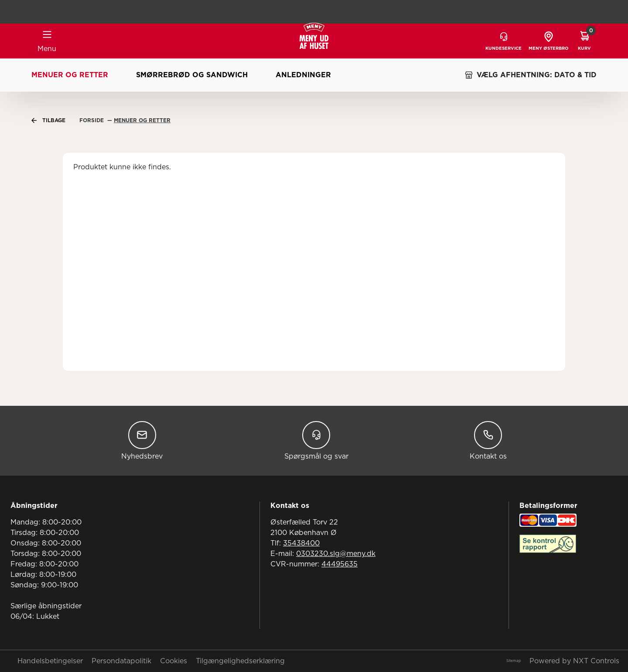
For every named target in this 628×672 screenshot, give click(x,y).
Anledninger (303, 75)
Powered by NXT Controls (574, 661)
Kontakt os (488, 441)
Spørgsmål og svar (316, 441)
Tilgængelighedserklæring (240, 661)
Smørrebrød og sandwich (192, 75)
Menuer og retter (70, 75)
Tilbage (48, 120)
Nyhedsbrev (142, 441)
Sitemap (514, 661)
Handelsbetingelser (50, 661)
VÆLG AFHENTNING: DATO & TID (531, 75)
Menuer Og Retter (142, 120)
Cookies (174, 661)
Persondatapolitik (121, 661)
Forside (92, 120)
